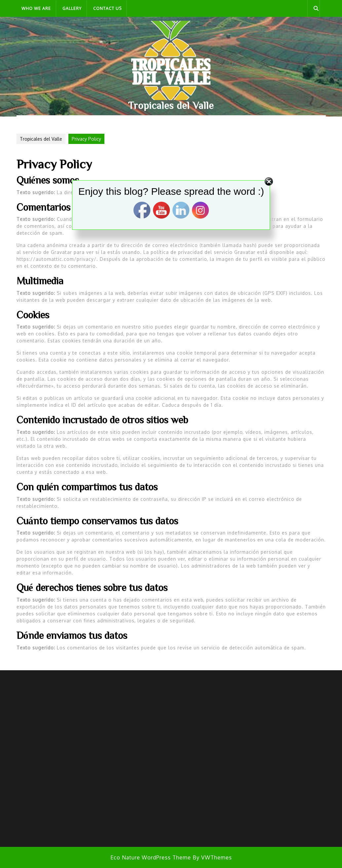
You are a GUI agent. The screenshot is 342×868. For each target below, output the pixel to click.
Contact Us (107, 8)
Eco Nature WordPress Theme (151, 857)
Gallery (72, 8)
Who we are (36, 8)
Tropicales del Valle (171, 105)
